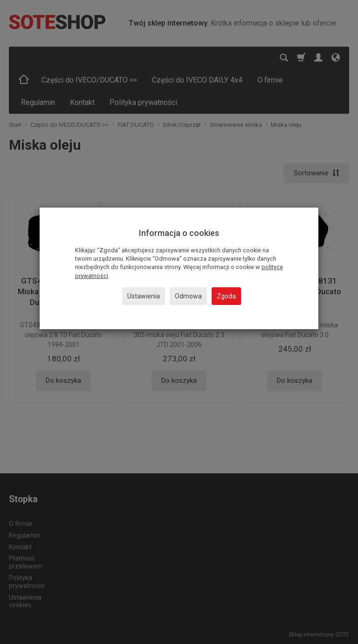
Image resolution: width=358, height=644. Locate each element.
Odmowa (188, 296)
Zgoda (226, 296)
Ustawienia (144, 296)
